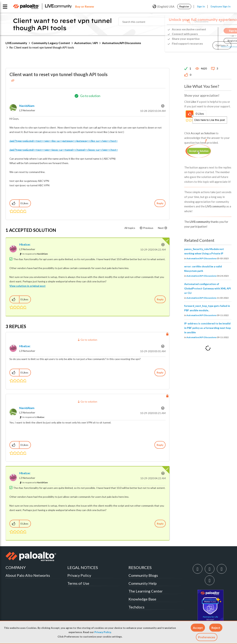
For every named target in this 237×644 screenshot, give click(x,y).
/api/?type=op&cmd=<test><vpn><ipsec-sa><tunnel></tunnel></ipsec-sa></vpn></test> (64, 150)
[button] (198, 628)
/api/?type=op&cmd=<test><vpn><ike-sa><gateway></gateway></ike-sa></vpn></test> (64, 141)
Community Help (143, 583)
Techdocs (136, 607)
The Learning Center (146, 591)
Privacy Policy (103, 632)
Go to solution (90, 96)
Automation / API (86, 43)
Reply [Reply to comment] (160, 299)
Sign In (201, 6)
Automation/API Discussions (122, 43)
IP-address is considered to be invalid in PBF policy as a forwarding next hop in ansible (207, 328)
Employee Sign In (221, 6)
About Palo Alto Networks (28, 575)
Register (184, 6)
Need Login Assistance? (215, 47)
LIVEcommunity (16, 43)
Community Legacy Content (51, 43)
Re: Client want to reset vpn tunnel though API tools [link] (42, 47)
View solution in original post (27, 286)
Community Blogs (143, 575)
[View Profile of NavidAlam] (27, 106)
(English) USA (163, 6)
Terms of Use (78, 583)
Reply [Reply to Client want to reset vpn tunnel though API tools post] (160, 203)
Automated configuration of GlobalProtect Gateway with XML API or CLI (208, 288)
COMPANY (16, 567)
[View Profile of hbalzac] (25, 244)
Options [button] (162, 106)
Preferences (207, 637)
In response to (35, 254)
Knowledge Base (142, 599)
